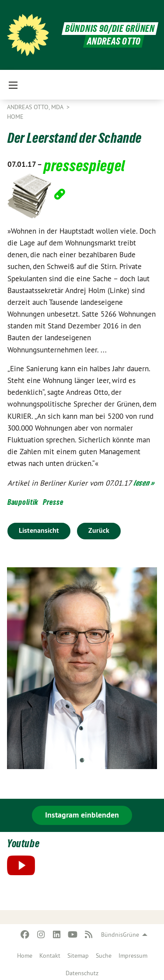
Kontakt (50, 956)
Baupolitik (23, 502)
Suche (104, 956)
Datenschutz (82, 973)
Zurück (99, 530)
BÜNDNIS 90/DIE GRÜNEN (110, 29)
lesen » (144, 483)
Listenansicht (39, 530)
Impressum (133, 956)
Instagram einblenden (82, 815)
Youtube (23, 844)
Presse (53, 502)
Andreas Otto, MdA (36, 107)
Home (25, 956)
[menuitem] (25, 954)
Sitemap (78, 956)
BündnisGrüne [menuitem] (120, 935)
